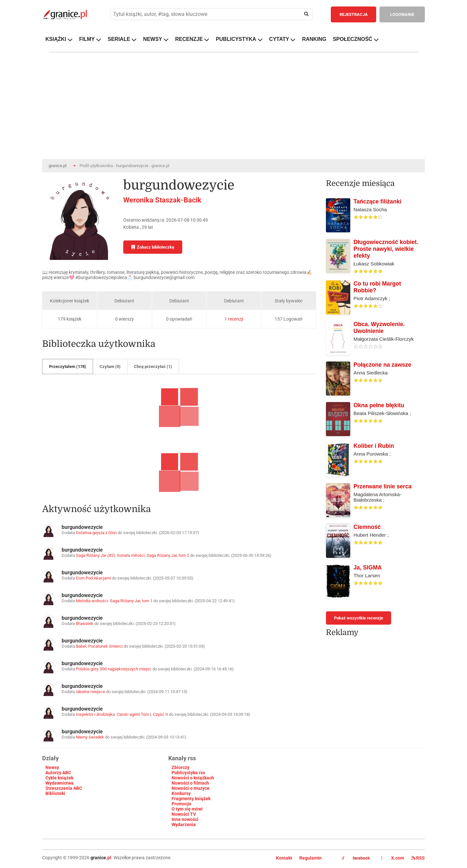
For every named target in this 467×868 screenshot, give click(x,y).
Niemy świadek (90, 737)
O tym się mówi (187, 809)
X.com (393, 858)
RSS (418, 858)
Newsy (52, 767)
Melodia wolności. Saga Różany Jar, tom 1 (114, 601)
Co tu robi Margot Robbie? (377, 287)
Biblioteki (55, 793)
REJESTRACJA (354, 14)
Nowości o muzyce (191, 788)
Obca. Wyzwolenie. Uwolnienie (379, 328)
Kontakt (284, 858)
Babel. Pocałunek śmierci (99, 646)
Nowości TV (184, 814)
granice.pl (58, 166)
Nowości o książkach (193, 778)
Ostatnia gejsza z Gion (96, 533)
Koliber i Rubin (374, 446)
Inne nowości (185, 819)
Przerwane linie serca (383, 486)
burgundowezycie (82, 527)
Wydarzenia (184, 825)
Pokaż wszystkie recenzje (359, 618)
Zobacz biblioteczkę (153, 247)
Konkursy (181, 793)
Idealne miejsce (90, 692)
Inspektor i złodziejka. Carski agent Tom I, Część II (122, 714)
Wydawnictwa (60, 783)
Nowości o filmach (190, 783)
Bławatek (85, 623)
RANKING (314, 39)
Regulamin (311, 858)
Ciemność (367, 527)
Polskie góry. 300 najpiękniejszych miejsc (114, 669)
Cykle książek (59, 778)
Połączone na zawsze (382, 365)
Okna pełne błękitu (379, 405)
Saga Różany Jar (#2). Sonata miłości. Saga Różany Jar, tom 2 (132, 555)
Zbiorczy (180, 767)
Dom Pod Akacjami (93, 578)
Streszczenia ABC (64, 788)
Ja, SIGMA (368, 568)
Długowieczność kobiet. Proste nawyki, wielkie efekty (386, 249)
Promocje (181, 804)
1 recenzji (234, 319)
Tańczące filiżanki (377, 202)
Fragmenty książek (191, 799)
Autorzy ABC (58, 773)
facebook (356, 858)
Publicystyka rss (188, 773)
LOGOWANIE (402, 14)
